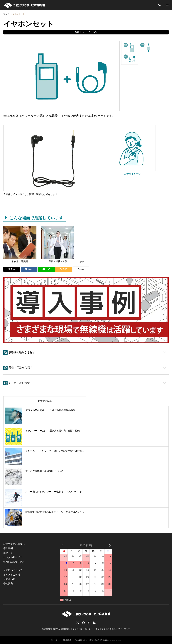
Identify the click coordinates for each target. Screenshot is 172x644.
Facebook (83, 623)
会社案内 (8, 583)
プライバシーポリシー (83, 629)
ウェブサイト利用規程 (105, 629)
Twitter (78, 623)
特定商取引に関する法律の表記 (56, 629)
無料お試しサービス (14, 562)
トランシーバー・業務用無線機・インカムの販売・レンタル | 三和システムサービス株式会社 (80, 640)
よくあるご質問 (12, 575)
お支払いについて (13, 570)
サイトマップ (124, 629)
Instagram (89, 623)
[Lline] (46, 269)
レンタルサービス (13, 557)
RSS (94, 623)
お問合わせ (9, 579)
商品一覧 (8, 553)
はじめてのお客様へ (14, 544)
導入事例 (8, 548)
